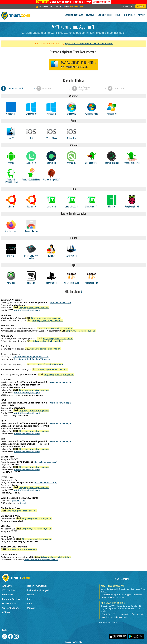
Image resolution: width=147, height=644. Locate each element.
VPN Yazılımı (9, 590)
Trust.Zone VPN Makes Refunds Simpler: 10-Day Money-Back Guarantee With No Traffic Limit (121, 608)
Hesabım (141, 6)
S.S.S (29, 603)
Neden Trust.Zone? (74, 16)
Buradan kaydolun (103, 44)
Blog (29, 599)
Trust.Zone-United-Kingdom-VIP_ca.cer (31, 356)
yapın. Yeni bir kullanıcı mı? (79, 44)
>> (101, 2)
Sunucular (129, 16)
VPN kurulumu (105, 16)
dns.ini (23, 503)
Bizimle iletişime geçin (39, 590)
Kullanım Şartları (11, 599)
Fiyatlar (90, 16)
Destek (141, 16)
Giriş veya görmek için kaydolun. (34, 308)
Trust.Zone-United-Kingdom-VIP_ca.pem (32, 359)
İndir (118, 16)
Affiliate (6, 612)
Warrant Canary (11, 608)
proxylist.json (19, 500)
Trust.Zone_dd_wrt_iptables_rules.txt (41, 560)
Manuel (31, 608)
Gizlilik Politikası (11, 603)
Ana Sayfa (7, 586)
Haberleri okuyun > (108, 622)
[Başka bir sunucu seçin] (60, 302)
